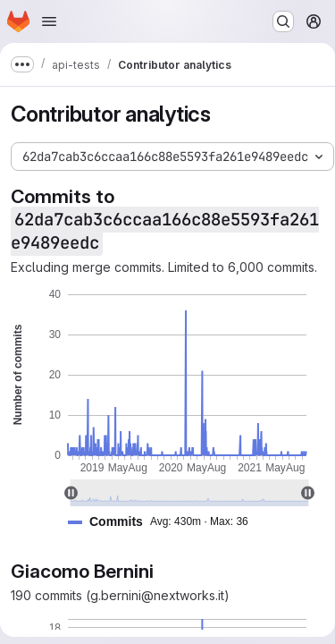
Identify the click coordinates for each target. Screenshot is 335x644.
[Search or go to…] (283, 21)
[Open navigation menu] (49, 21)
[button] (165, 522)
